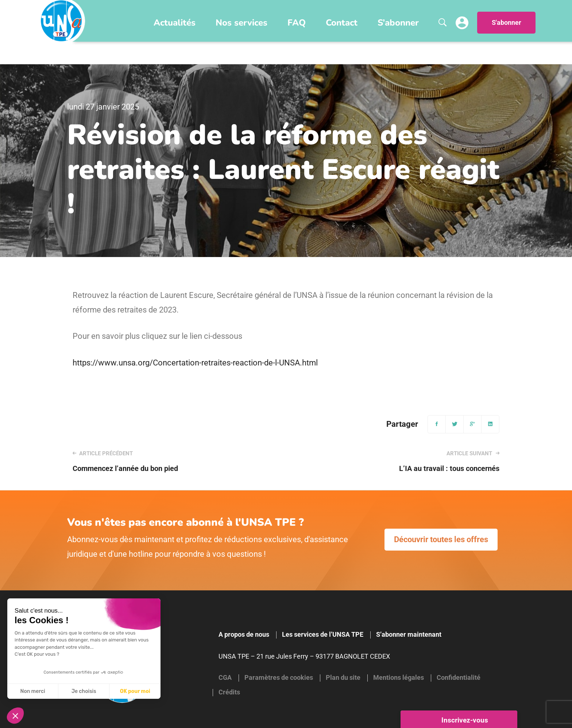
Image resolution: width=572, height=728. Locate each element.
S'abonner (507, 23)
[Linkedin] (490, 424)
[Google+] (472, 424)
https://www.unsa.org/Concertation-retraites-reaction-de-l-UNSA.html (195, 363)
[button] (15, 716)
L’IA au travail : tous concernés (401, 461)
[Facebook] (437, 424)
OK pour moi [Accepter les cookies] (135, 691)
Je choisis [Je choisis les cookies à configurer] (84, 691)
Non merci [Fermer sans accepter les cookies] (32, 691)
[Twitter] (455, 424)
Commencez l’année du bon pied (171, 461)
